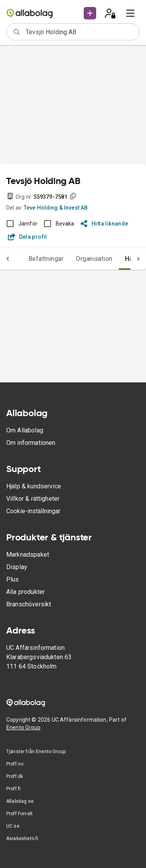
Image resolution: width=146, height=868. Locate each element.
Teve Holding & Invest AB (56, 208)
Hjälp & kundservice (34, 486)
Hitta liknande (105, 224)
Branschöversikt (29, 604)
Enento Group (23, 727)
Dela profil (27, 237)
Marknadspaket (28, 555)
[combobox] (80, 32)
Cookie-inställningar (33, 511)
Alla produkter (26, 592)
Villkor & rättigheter (33, 499)
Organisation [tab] (94, 259)
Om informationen (31, 443)
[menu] (130, 13)
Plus (13, 579)
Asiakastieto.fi (22, 838)
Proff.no (15, 764)
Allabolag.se (20, 801)
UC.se (13, 826)
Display (17, 567)
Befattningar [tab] (46, 259)
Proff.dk (15, 776)
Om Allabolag (25, 430)
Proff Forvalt (19, 814)
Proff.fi (13, 789)
